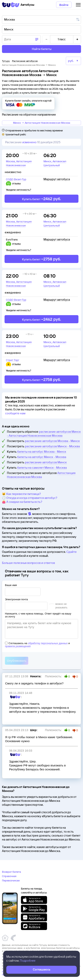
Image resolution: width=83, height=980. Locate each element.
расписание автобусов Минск (46, 462)
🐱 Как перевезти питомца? (21, 494)
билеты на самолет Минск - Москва (42, 468)
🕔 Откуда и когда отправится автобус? (30, 498)
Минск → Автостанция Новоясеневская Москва (42, 123)
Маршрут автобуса (57, 179)
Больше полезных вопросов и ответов (28, 563)
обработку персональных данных (48, 643)
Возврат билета (11, 872)
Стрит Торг (13, 360)
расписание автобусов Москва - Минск (52, 441)
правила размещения (18, 646)
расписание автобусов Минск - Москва (52, 446)
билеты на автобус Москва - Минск (42, 452)
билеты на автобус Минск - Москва (42, 457)
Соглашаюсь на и (37, 645)
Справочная (9, 876)
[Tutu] (11, 5)
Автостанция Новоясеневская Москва (41, 475)
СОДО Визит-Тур (16, 179)
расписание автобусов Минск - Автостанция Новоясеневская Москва (44, 434)
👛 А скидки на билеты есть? (22, 502)
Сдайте (72, 552)
